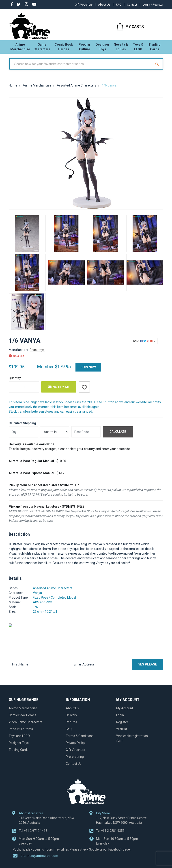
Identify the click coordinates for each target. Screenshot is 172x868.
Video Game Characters (26, 726)
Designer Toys (102, 48)
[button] (84, 391)
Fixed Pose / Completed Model (54, 601)
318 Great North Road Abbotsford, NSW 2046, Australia (47, 803)
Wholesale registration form (132, 742)
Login (120, 719)
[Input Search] (81, 68)
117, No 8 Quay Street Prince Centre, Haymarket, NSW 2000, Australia (122, 803)
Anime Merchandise (20, 48)
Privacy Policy (75, 746)
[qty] (23, 435)
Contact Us (74, 767)
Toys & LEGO (138, 48)
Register (122, 726)
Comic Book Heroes (64, 48)
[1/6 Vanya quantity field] (24, 391)
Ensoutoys (37, 354)
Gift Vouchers (84, 5)
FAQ (119, 5)
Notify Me (59, 391)
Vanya (37, 596)
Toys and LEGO (19, 739)
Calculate (118, 435)
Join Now (88, 371)
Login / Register (153, 5)
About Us (104, 5)
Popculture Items (21, 733)
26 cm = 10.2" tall (45, 615)
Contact (132, 5)
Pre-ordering (75, 760)
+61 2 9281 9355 (110, 813)
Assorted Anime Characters (53, 592)
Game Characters (42, 48)
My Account (125, 712)
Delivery (71, 719)
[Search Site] (158, 68)
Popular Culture (85, 48)
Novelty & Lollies (121, 48)
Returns (71, 726)
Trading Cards (155, 48)
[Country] (55, 435)
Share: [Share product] (143, 345)
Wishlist (122, 733)
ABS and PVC (42, 606)
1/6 (35, 610)
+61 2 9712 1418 (33, 813)
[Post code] (86, 435)
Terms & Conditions (80, 739)
